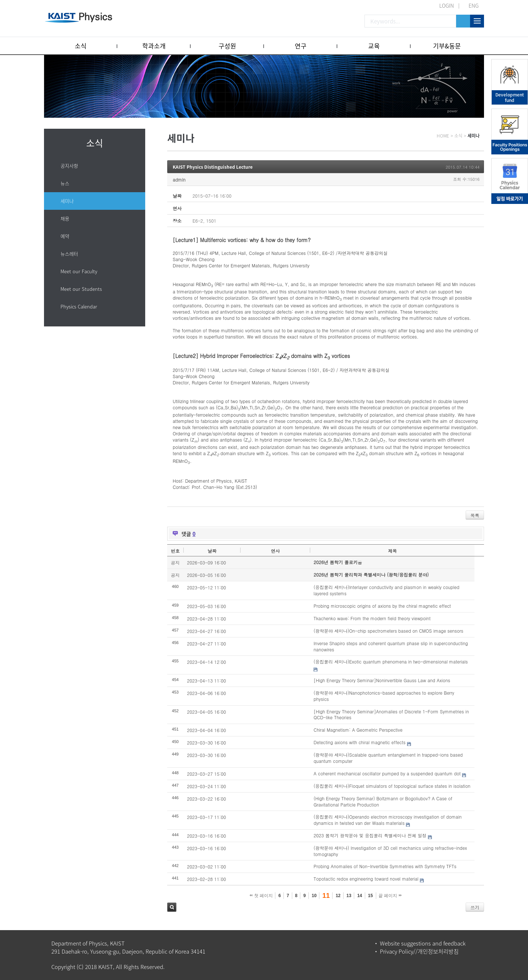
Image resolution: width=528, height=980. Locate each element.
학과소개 (154, 46)
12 (338, 896)
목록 (475, 515)
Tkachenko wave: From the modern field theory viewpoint (372, 618)
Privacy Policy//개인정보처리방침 (419, 951)
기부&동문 (447, 46)
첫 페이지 (261, 896)
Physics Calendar (79, 306)
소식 (81, 46)
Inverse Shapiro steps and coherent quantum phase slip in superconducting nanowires (391, 646)
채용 (65, 218)
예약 (65, 236)
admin (179, 180)
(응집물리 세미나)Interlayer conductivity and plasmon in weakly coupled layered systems (386, 590)
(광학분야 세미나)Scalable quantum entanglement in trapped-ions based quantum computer (388, 758)
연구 (301, 46)
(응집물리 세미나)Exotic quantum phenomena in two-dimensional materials (391, 661)
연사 (275, 551)
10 (314, 896)
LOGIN (447, 6)
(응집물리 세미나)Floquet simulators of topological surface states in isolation (392, 786)
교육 (374, 46)
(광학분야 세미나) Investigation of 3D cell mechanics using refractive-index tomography (390, 851)
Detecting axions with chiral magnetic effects (360, 742)
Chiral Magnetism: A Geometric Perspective (358, 730)
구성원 (227, 46)
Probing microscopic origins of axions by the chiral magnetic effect (382, 606)
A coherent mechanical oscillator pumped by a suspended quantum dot (387, 773)
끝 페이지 (390, 896)
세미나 (67, 201)
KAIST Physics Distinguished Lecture (213, 167)
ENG (474, 6)
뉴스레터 (69, 254)
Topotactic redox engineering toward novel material (366, 879)
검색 (172, 907)
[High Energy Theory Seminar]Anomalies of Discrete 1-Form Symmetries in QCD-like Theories (391, 714)
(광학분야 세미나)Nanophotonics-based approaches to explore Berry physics (384, 696)
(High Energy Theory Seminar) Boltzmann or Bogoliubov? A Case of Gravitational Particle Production (383, 801)
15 (371, 896)
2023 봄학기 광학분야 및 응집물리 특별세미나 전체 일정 (370, 835)
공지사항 (69, 166)
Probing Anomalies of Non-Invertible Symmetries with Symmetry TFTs (385, 866)
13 (349, 896)
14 (360, 896)
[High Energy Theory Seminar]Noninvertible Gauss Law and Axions (382, 680)
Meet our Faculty (79, 271)
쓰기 (475, 907)
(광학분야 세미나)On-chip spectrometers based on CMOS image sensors (388, 631)
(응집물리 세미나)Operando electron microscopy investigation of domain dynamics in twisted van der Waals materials (388, 820)
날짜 (212, 551)
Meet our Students (81, 289)
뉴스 (65, 183)
